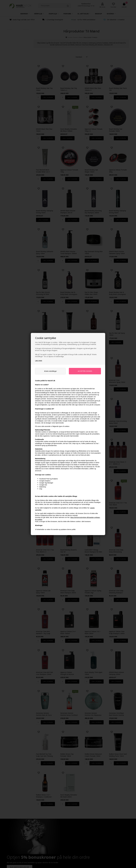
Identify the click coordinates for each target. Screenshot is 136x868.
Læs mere (39, 360)
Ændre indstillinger (50, 371)
